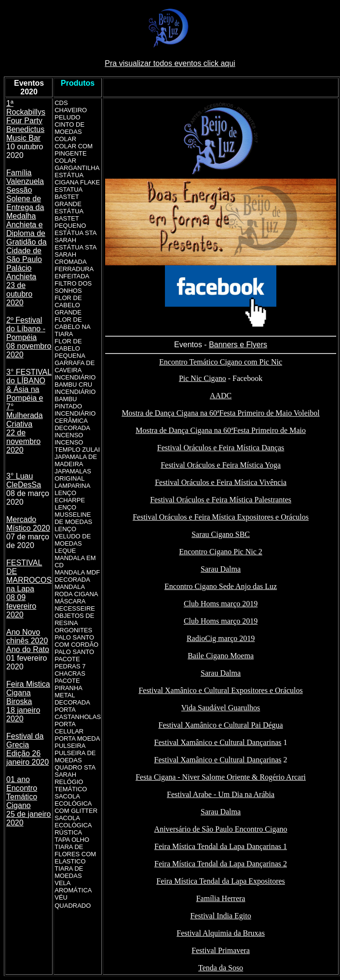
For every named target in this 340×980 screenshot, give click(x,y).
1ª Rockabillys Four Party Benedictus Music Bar (26, 121)
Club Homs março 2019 (221, 604)
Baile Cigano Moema (221, 656)
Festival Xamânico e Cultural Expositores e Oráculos (220, 690)
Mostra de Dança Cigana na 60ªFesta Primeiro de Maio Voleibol (220, 413)
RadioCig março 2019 (221, 638)
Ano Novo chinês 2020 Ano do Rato (28, 641)
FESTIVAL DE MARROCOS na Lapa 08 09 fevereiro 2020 (29, 589)
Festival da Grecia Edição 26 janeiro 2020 (27, 749)
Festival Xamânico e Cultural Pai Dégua (221, 725)
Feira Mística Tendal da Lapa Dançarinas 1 (221, 846)
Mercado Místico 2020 (28, 524)
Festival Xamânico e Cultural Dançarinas (218, 742)
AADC (221, 396)
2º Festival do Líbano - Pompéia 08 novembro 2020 (29, 337)
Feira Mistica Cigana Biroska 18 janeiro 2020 (28, 701)
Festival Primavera (220, 950)
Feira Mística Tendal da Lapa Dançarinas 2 (221, 864)
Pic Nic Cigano (203, 378)
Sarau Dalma (221, 569)
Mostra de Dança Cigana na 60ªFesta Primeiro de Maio (221, 430)
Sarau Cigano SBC (221, 534)
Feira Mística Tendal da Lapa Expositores (221, 881)
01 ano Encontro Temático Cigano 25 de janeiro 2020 (29, 801)
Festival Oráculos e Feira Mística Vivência (221, 482)
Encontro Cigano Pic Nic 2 (220, 552)
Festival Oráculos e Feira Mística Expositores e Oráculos (221, 517)
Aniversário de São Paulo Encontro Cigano (221, 829)
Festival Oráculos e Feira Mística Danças (221, 448)
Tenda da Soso (221, 968)
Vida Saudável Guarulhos (221, 708)
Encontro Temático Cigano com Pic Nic (221, 362)
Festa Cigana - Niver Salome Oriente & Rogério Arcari (221, 777)
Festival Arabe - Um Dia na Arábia (221, 794)
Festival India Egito (220, 916)
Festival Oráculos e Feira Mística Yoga (221, 465)
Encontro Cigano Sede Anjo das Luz (221, 586)
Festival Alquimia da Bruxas (221, 933)
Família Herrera (221, 898)
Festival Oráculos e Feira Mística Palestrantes (221, 500)
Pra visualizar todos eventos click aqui (170, 63)
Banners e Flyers (238, 345)
